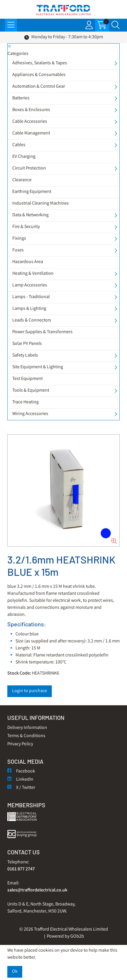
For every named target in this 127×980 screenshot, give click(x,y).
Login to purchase (30, 691)
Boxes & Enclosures (31, 110)
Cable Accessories (30, 122)
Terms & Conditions (26, 736)
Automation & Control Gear (39, 87)
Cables (19, 145)
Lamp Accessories (30, 285)
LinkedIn (20, 780)
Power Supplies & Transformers (42, 332)
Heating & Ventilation (33, 274)
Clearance (22, 180)
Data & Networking (30, 215)
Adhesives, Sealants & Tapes (40, 63)
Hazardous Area (28, 262)
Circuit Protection (29, 168)
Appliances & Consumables (39, 75)
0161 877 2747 (21, 869)
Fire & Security (26, 227)
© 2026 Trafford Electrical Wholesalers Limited (64, 930)
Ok (15, 972)
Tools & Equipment (31, 391)
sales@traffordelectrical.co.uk (37, 890)
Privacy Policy (20, 744)
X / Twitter (21, 788)
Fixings (19, 239)
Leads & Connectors (32, 320)
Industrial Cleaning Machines (41, 204)
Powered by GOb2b (65, 937)
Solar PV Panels (27, 344)
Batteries (21, 98)
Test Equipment (28, 379)
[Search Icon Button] (116, 25)
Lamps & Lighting (29, 309)
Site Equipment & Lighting (38, 367)
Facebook (21, 771)
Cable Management (31, 133)
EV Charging (24, 157)
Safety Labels (25, 356)
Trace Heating (25, 402)
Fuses (18, 250)
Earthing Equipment (32, 192)
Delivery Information (27, 728)
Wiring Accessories (30, 414)
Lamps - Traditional (31, 297)
